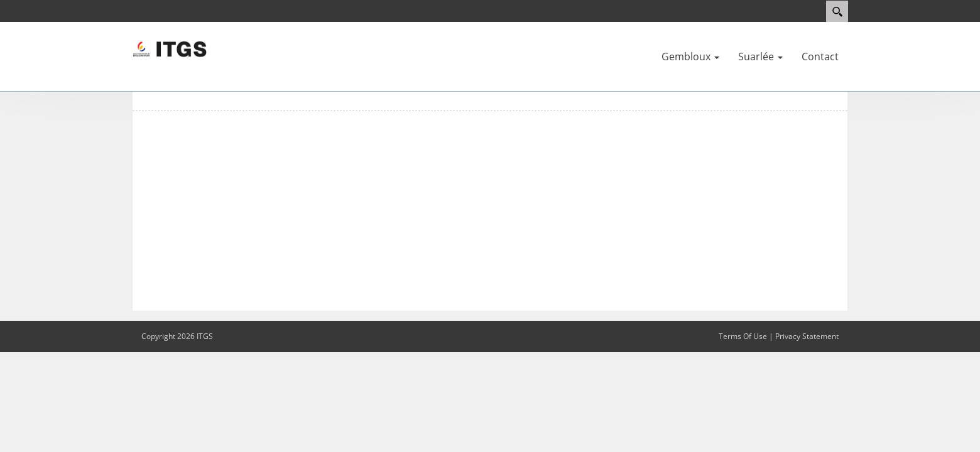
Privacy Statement (807, 336)
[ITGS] (170, 48)
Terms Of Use (743, 336)
